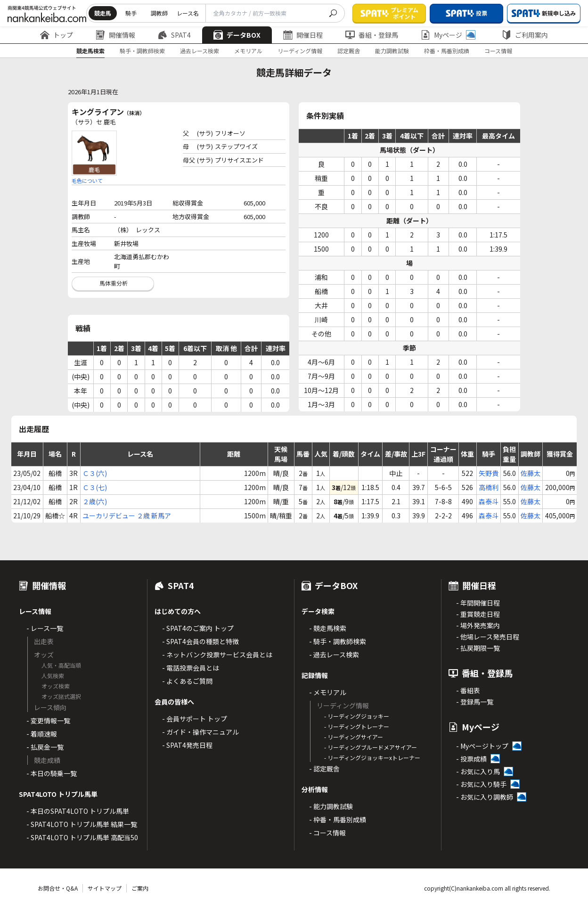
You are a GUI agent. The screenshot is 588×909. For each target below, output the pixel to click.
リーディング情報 (300, 51)
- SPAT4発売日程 (187, 745)
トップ (57, 35)
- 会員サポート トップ (195, 719)
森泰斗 (489, 501)
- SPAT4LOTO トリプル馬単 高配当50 (82, 837)
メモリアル (248, 51)
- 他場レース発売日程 (488, 637)
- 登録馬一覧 (475, 702)
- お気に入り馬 (478, 771)
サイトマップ (105, 888)
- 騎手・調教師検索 (338, 641)
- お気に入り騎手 (481, 784)
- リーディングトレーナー (357, 726)
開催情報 (115, 35)
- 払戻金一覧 (45, 747)
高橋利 (489, 487)
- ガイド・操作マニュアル (200, 732)
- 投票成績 (471, 759)
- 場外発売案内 (478, 625)
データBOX (237, 35)
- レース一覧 (45, 628)
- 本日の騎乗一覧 (52, 773)
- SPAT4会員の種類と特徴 (200, 641)
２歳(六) (95, 501)
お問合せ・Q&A (58, 888)
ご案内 (140, 888)
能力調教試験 (392, 51)
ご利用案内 (525, 35)
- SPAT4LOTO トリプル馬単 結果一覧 (82, 824)
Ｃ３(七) (95, 487)
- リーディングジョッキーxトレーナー (372, 757)
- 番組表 (468, 690)
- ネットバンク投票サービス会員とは (217, 655)
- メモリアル (328, 692)
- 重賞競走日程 (478, 614)
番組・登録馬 (372, 35)
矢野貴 (489, 473)
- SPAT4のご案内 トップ (198, 628)
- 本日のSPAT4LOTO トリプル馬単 (78, 811)
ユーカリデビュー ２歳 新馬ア (127, 516)
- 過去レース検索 (334, 655)
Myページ (448, 35)
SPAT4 (174, 35)
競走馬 (103, 13)
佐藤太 (531, 473)
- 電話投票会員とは (191, 668)
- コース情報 (327, 833)
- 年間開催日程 (478, 603)
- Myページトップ (482, 746)
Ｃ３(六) (95, 473)
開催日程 (303, 35)
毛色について (87, 180)
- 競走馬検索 (328, 628)
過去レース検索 (200, 51)
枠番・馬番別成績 (447, 51)
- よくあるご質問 (187, 681)
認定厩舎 (349, 51)
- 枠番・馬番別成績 (338, 819)
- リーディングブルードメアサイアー (371, 747)
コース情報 (498, 51)
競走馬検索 (90, 51)
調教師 (159, 13)
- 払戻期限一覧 (478, 648)
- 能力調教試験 (331, 806)
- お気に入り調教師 (485, 797)
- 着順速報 (42, 734)
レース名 (188, 13)
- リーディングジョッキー (357, 716)
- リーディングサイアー (354, 737)
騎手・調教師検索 (142, 51)
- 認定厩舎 (324, 769)
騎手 (131, 13)
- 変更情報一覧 (48, 721)
